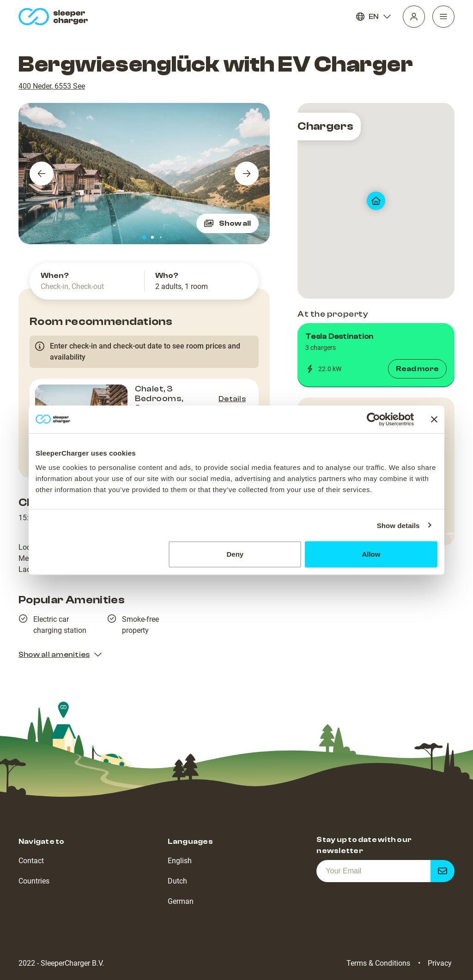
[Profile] (414, 17)
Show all (227, 223)
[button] (376, 355)
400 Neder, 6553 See (52, 86)
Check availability (212, 443)
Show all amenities (61, 655)
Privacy (440, 963)
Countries (34, 881)
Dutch (177, 881)
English (180, 861)
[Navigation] (443, 17)
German (181, 901)
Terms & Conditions (378, 963)
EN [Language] (374, 17)
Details (232, 399)
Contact (31, 861)
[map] (376, 201)
